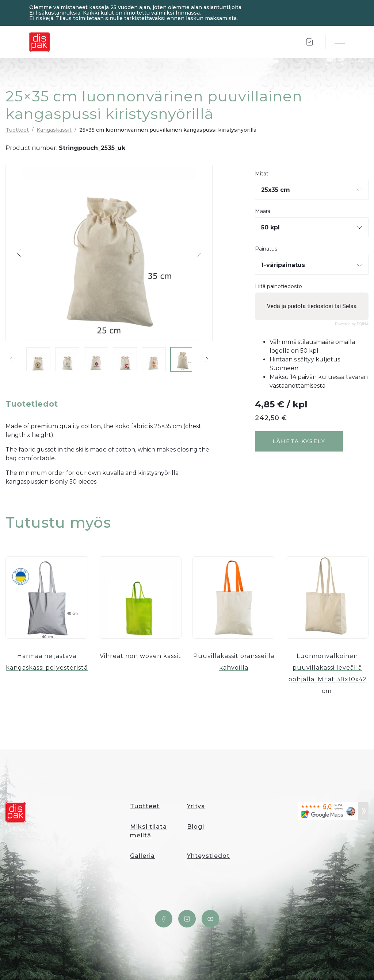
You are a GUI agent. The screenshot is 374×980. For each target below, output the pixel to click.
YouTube (210, 919)
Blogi (196, 827)
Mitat (262, 174)
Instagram (187, 919)
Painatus (266, 249)
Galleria (142, 856)
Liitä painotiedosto (278, 286)
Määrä (263, 211)
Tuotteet (17, 130)
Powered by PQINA (352, 324)
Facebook (164, 919)
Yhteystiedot (208, 856)
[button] (19, 253)
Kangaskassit (54, 130)
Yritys (196, 806)
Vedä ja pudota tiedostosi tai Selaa (312, 306)
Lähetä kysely (299, 441)
